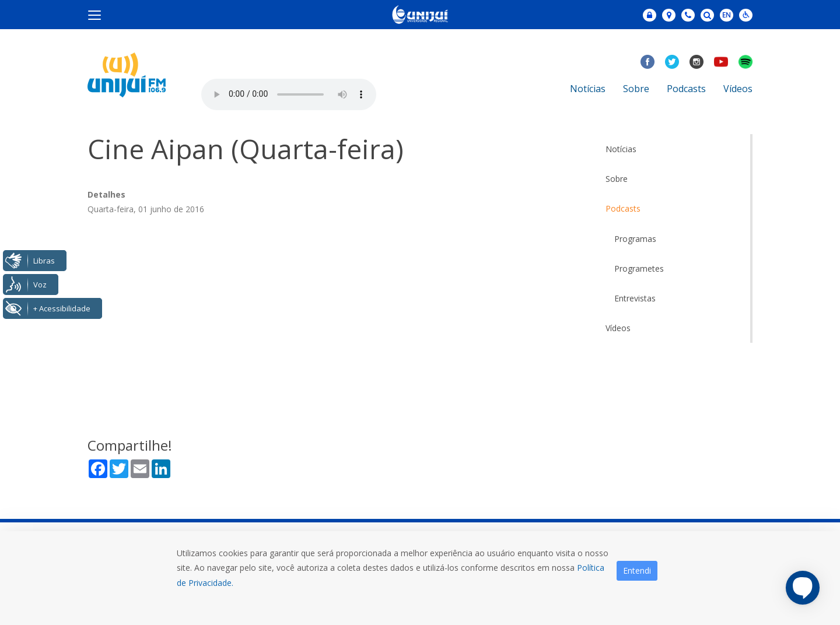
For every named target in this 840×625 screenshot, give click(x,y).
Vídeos (738, 89)
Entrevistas (635, 298)
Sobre (636, 89)
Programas (635, 239)
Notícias (588, 89)
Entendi (637, 570)
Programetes (639, 268)
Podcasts (686, 89)
